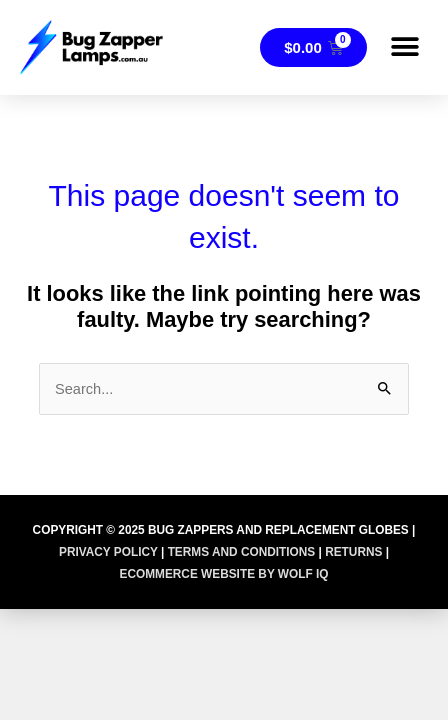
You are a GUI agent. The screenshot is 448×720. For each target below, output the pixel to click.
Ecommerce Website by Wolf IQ (223, 574)
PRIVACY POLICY (108, 552)
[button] (405, 47)
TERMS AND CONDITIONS (242, 552)
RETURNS (353, 552)
